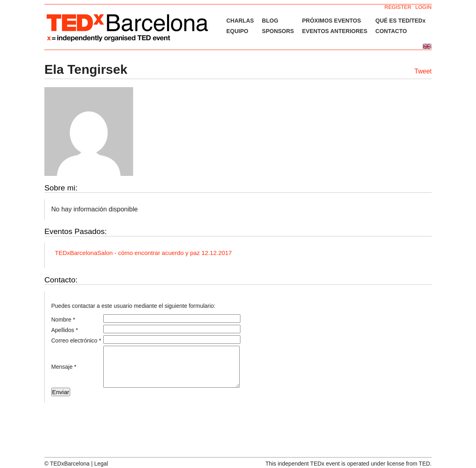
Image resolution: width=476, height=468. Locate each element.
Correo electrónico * (76, 341)
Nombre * (63, 320)
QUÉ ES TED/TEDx (401, 21)
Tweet (423, 71)
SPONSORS (278, 31)
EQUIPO (237, 31)
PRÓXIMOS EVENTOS (332, 21)
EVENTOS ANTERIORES (335, 31)
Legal (101, 464)
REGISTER (398, 7)
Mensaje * (64, 367)
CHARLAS (240, 21)
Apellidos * (65, 330)
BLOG (270, 21)
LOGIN (424, 7)
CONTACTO (391, 31)
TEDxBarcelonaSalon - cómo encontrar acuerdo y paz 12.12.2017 (143, 253)
